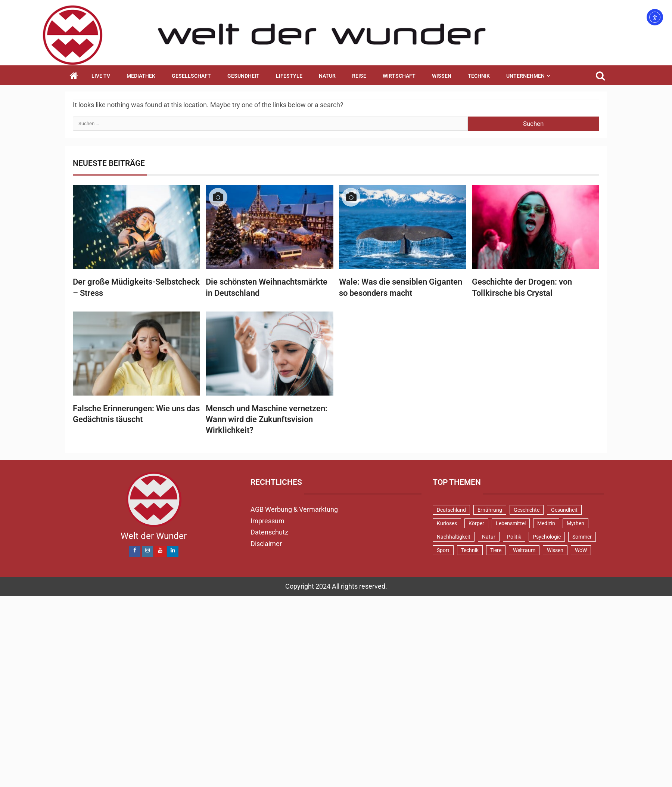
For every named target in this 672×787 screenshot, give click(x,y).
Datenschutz (269, 532)
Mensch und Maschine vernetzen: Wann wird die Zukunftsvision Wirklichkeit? (267, 419)
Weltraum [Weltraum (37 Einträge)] (524, 550)
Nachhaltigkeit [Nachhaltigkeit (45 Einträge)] (454, 537)
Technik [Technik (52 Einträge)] (470, 550)
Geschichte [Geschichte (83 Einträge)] (527, 510)
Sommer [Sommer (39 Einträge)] (582, 537)
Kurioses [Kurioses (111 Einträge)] (447, 523)
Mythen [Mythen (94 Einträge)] (575, 523)
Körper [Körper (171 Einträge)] (476, 523)
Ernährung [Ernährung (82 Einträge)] (490, 510)
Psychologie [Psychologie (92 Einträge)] (547, 537)
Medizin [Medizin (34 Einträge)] (546, 523)
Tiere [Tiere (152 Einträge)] (496, 550)
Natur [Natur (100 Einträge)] (489, 537)
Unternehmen (525, 76)
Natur (327, 76)
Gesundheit (243, 76)
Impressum (267, 521)
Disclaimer (266, 544)
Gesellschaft (191, 76)
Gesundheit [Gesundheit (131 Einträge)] (564, 510)
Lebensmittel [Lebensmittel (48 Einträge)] (511, 523)
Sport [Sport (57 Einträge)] (443, 550)
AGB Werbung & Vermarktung (294, 509)
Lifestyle (289, 76)
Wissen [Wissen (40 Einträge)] (555, 550)
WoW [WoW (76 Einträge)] (581, 550)
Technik (479, 76)
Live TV (101, 76)
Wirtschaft (399, 76)
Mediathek (141, 76)
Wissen (442, 76)
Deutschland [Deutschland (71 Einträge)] (451, 510)
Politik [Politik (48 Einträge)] (514, 537)
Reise (359, 76)
